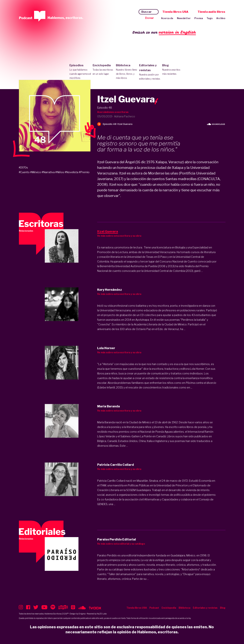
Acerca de (167, 18)
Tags (210, 18)
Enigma (82, 614)
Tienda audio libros (212, 12)
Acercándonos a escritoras (113, 112)
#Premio (84, 172)
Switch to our (164, 32)
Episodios (80, 72)
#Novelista (71, 172)
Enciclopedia (103, 70)
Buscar (147, 12)
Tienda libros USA (175, 12)
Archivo (221, 18)
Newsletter (184, 18)
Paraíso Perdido (107, 555)
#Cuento (24, 172)
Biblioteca (127, 72)
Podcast (154, 608)
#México (36, 172)
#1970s (23, 167)
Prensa (199, 18)
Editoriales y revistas (150, 72)
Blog (173, 70)
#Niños (60, 172)
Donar (150, 18)
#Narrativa (48, 172)
